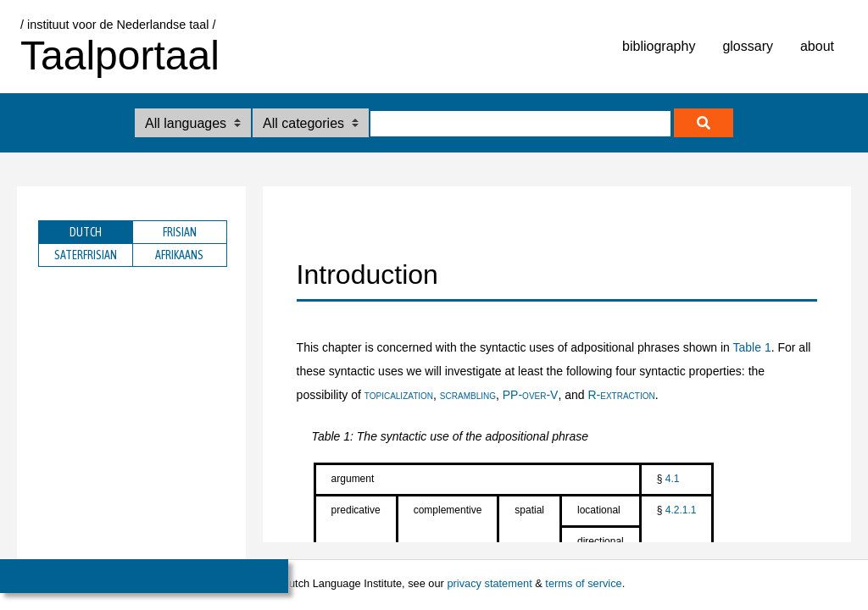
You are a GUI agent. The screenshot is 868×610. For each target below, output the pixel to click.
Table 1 (752, 347)
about (817, 46)
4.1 (673, 479)
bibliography (659, 46)
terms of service (583, 583)
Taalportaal (120, 55)
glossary (748, 46)
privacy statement (489, 583)
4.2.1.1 (681, 510)
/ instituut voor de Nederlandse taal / (118, 25)
